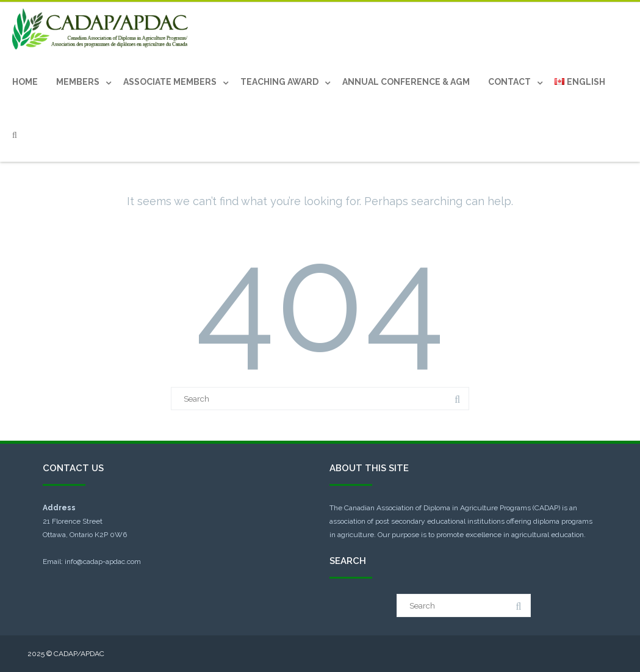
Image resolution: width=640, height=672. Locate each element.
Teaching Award (279, 82)
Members (78, 82)
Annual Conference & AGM (406, 82)
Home (25, 82)
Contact (509, 82)
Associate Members (170, 82)
